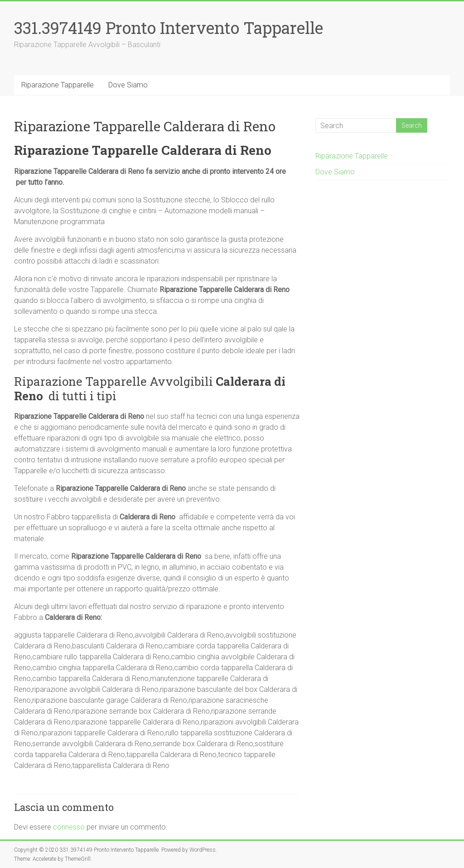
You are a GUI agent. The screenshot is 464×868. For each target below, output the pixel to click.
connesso (69, 827)
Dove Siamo (128, 85)
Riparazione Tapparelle (58, 85)
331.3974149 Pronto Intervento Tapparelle (169, 28)
